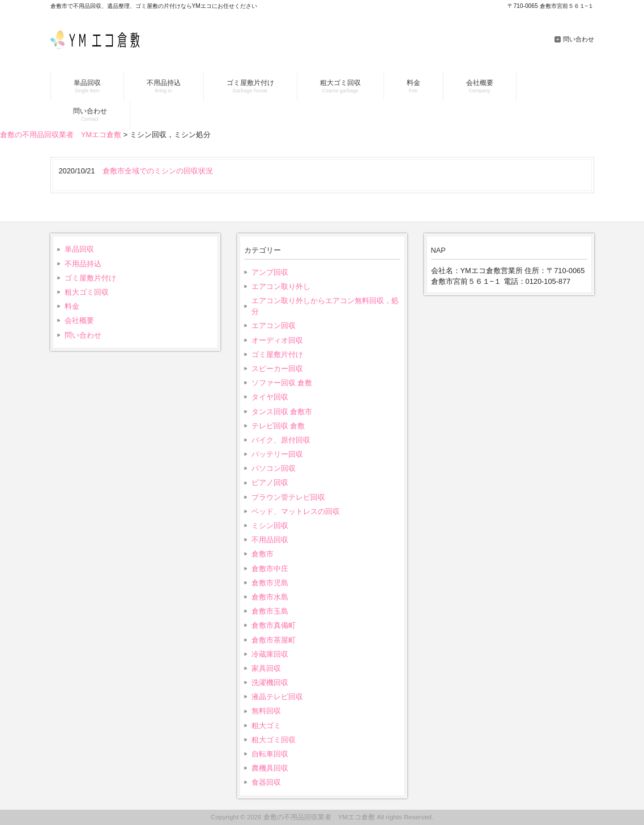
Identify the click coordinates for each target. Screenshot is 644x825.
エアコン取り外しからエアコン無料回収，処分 (325, 306)
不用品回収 (270, 540)
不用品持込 (83, 264)
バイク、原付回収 (281, 440)
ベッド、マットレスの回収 (296, 511)
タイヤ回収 (270, 397)
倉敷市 (263, 554)
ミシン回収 (270, 526)
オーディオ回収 (277, 340)
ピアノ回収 (270, 482)
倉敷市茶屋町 (274, 640)
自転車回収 (270, 754)
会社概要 (79, 320)
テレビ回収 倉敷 (278, 426)
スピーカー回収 (277, 369)
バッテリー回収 (277, 454)
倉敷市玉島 (270, 611)
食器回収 (266, 782)
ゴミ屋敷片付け (90, 278)
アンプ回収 (270, 272)
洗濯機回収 (270, 682)
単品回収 (79, 249)
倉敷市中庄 (270, 569)
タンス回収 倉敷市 (282, 412)
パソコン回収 (274, 468)
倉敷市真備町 (274, 625)
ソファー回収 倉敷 (282, 383)
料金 (72, 306)
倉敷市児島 (270, 583)
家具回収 (266, 668)
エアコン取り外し (281, 286)
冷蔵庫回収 (270, 654)
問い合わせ (579, 39)
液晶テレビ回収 (277, 697)
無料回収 (266, 711)
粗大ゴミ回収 (87, 292)
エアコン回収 (274, 326)
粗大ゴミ (266, 726)
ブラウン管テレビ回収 (288, 497)
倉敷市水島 (270, 597)
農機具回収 (270, 768)
